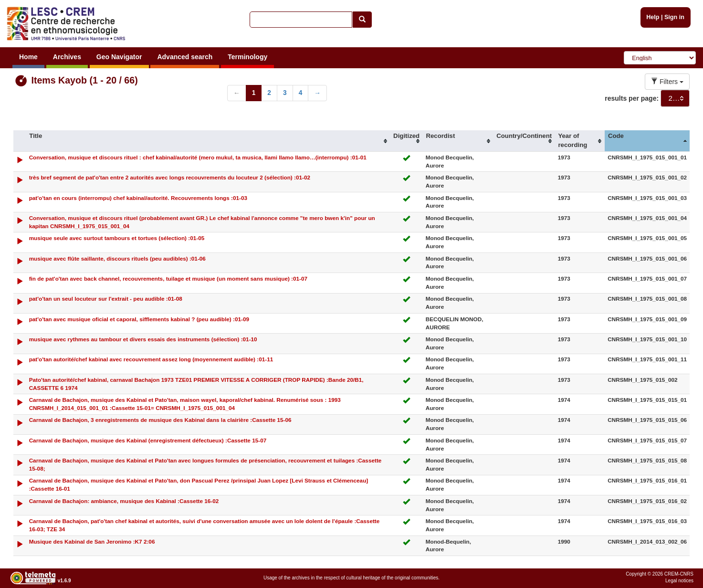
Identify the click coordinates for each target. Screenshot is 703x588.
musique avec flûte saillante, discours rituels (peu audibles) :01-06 (117, 258)
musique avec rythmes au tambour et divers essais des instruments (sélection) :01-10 (143, 339)
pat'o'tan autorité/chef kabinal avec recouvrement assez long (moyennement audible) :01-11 (151, 359)
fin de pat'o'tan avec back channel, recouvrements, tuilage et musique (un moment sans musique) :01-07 (168, 278)
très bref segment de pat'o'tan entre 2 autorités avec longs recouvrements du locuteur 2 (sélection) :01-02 (170, 177)
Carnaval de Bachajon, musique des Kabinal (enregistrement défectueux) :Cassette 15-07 (148, 440)
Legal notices (679, 581)
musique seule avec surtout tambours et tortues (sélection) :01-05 (117, 238)
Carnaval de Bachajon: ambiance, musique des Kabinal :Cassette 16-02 (124, 501)
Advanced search (185, 57)
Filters (667, 82)
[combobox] (675, 98)
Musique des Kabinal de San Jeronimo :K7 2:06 (92, 541)
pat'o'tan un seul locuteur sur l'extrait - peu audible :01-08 (106, 299)
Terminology (247, 57)
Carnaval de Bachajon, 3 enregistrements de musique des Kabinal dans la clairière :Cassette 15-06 (160, 420)
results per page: (632, 98)
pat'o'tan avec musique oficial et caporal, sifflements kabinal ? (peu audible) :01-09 (139, 319)
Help (653, 17)
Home (28, 57)
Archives (67, 57)
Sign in (674, 17)
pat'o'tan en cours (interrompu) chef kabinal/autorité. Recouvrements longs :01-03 (138, 198)
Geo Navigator (119, 57)
